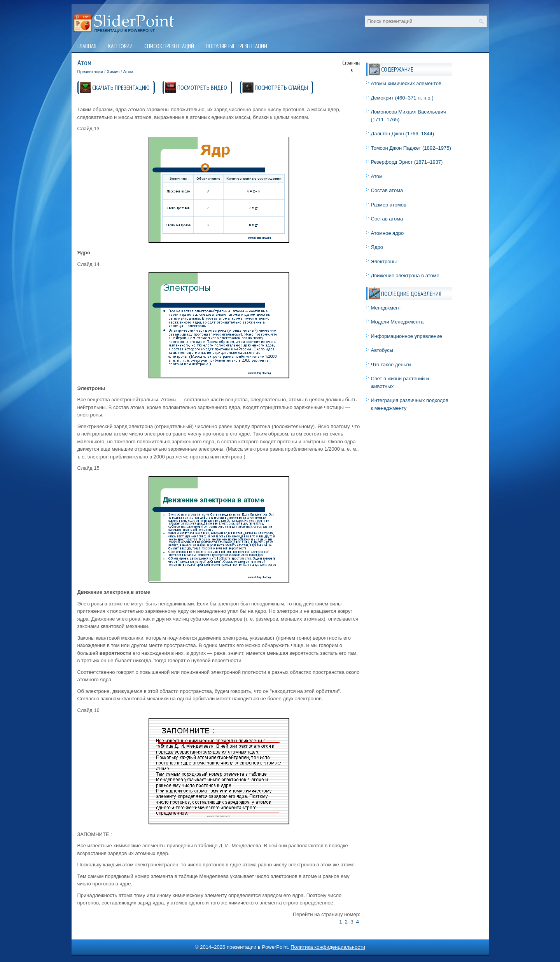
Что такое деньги (391, 365)
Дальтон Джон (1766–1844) (402, 134)
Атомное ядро (388, 233)
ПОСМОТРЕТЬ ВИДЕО (202, 87)
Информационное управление (407, 336)
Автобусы (382, 350)
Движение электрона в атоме (405, 275)
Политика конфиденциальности (328, 947)
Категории (120, 46)
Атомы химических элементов (406, 83)
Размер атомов (389, 205)
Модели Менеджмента (397, 322)
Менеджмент (386, 308)
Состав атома (387, 190)
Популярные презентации (236, 46)
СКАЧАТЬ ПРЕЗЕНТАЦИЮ (121, 87)
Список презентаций (169, 46)
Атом (128, 72)
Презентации (90, 72)
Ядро (377, 247)
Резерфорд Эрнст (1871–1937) (407, 162)
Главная (87, 46)
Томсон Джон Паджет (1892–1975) (411, 148)
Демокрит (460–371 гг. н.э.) (402, 98)
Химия (113, 72)
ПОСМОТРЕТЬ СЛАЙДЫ (281, 87)
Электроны (384, 261)
